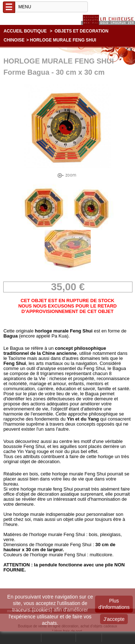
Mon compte (58, 638)
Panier (112, 638)
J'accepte (114, 619)
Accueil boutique (25, 31)
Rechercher (27, 638)
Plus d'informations (114, 604)
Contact (89, 638)
